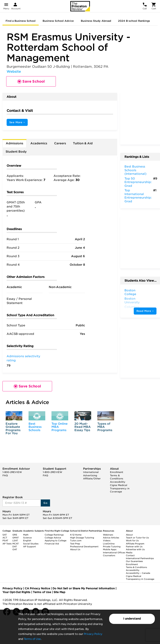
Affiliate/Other (92, 479)
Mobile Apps (110, 549)
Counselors (109, 555)
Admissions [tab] (14, 143)
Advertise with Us (135, 549)
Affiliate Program (135, 544)
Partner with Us (134, 546)
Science (27, 538)
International (91, 472)
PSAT (5, 540)
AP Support (29, 546)
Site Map (59, 592)
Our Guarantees (134, 561)
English (27, 540)
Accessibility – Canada (138, 573)
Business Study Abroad (96, 21)
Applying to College (56, 540)
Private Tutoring (112, 546)
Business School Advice (58, 21)
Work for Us (132, 540)
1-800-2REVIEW (12, 472)
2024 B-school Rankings (134, 21)
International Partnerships (140, 558)
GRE (15, 535)
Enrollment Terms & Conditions (117, 475)
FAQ (5, 475)
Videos (107, 540)
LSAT (15, 540)
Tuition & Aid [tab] (83, 143)
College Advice (53, 538)
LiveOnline (109, 544)
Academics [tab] (39, 143)
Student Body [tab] (16, 152)
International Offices (114, 552)
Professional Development (84, 546)
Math (26, 535)
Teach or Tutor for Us (137, 538)
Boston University (132, 300)
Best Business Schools (35, 427)
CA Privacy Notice (37, 588)
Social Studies (31, 544)
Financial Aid (52, 544)
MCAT (16, 544)
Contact (130, 555)
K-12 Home (76, 535)
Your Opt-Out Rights (16, 592)
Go (45, 503)
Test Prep (75, 544)
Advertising (90, 475)
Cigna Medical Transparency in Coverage (120, 488)
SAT (5, 535)
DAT (15, 546)
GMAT (16, 538)
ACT (5, 538)
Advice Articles (111, 538)
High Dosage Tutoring (82, 538)
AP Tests (7, 544)
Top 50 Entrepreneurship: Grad (138, 182)
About (129, 535)
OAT (15, 549)
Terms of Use (32, 639)
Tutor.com (76, 540)
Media (129, 552)
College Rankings (54, 535)
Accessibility (118, 482)
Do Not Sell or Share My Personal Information (84, 588)
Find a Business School (21, 21)
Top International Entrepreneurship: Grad (138, 196)
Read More (145, 311)
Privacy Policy (93, 634)
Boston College (130, 292)
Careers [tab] (60, 143)
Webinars (108, 535)
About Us (75, 549)
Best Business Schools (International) (135, 170)
